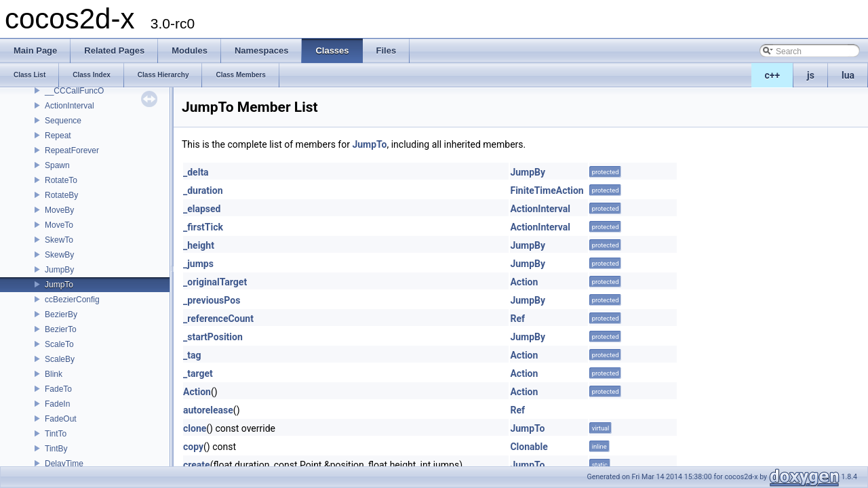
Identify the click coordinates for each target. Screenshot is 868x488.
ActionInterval (70, 106)
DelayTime (64, 464)
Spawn (57, 165)
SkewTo (59, 240)
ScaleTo (59, 344)
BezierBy (61, 314)
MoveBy (59, 210)
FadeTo (58, 389)
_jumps (198, 264)
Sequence (63, 121)
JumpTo (59, 285)
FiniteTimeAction (547, 190)
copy (193, 447)
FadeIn (57, 404)
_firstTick (203, 227)
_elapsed (202, 209)
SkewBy (59, 255)
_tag (192, 355)
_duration (203, 190)
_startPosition (213, 337)
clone (195, 428)
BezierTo (61, 329)
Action (524, 282)
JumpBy (59, 270)
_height (199, 245)
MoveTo (59, 225)
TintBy (56, 449)
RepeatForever (72, 150)
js (811, 75)
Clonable (529, 447)
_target (198, 373)
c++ (773, 75)
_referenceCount (218, 319)
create (197, 465)
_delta (196, 172)
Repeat (58, 136)
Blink (54, 374)
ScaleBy (60, 359)
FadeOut (61, 419)
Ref (517, 319)
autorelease (208, 410)
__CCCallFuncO (74, 91)
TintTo (56, 434)
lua (848, 75)
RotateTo (61, 180)
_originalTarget (215, 282)
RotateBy (61, 195)
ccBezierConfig (72, 300)
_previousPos (212, 300)
